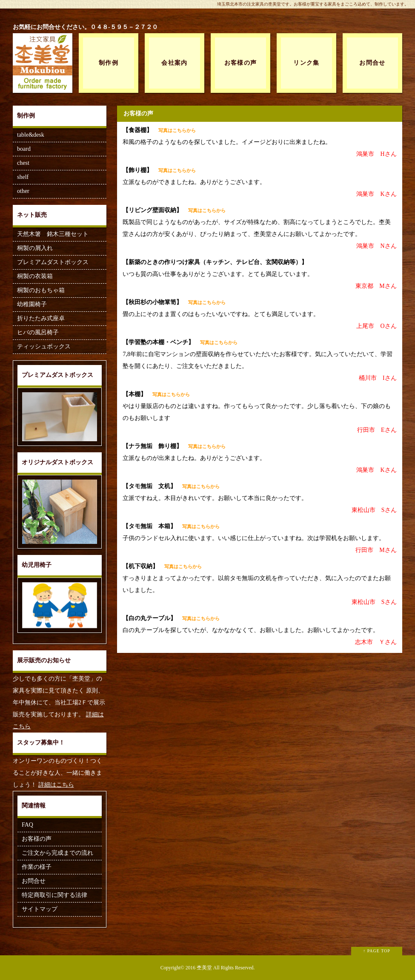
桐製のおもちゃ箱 (41, 290)
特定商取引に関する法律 (54, 895)
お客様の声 (241, 63)
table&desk (31, 135)
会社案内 (175, 63)
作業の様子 (37, 867)
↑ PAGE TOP (377, 951)
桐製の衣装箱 (35, 276)
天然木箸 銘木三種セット (53, 234)
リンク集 (306, 63)
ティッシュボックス (44, 346)
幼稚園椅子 (32, 304)
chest (23, 163)
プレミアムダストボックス (53, 262)
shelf (23, 177)
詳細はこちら (56, 785)
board (24, 149)
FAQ (27, 825)
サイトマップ (40, 909)
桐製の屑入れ (35, 248)
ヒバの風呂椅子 (38, 332)
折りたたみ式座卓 (41, 318)
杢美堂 (204, 968)
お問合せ (372, 63)
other (23, 191)
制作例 (109, 63)
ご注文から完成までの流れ (57, 853)
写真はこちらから (177, 130)
